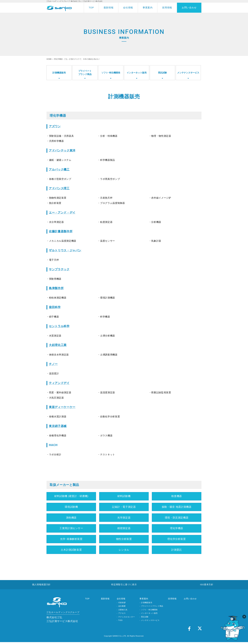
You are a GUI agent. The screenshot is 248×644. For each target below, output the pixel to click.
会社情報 (128, 8)
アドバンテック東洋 (62, 151)
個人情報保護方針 (41, 586)
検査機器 (177, 496)
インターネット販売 (149, 615)
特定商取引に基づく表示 (124, 586)
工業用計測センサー (71, 529)
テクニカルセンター (127, 619)
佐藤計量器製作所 (61, 231)
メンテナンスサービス (150, 622)
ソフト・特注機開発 (149, 612)
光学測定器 (124, 518)
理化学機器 (177, 529)
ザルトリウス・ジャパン (65, 250)
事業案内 (148, 8)
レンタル (124, 551)
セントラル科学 (59, 326)
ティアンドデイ (59, 383)
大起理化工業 (58, 345)
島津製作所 (56, 288)
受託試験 (145, 619)
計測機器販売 (147, 604)
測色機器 (71, 518)
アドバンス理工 (59, 188)
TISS (120, 622)
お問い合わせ (189, 8)
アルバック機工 (59, 170)
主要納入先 (123, 612)
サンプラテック (59, 269)
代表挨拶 (122, 604)
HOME (49, 59)
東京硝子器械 (58, 426)
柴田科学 (55, 307)
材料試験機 (124, 496)
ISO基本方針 (207, 586)
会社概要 (122, 608)
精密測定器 (124, 529)
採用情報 (167, 8)
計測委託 (177, 551)
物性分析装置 (124, 540)
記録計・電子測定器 (124, 507)
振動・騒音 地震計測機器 (177, 507)
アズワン (55, 126)
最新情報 (109, 8)
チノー (53, 364)
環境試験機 (71, 507)
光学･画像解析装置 (71, 540)
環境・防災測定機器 (177, 518)
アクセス (122, 615)
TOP (91, 8)
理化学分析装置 (177, 540)
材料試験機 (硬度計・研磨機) (71, 496)
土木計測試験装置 (71, 551)
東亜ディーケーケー (62, 407)
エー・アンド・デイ (62, 213)
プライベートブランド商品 (152, 608)
